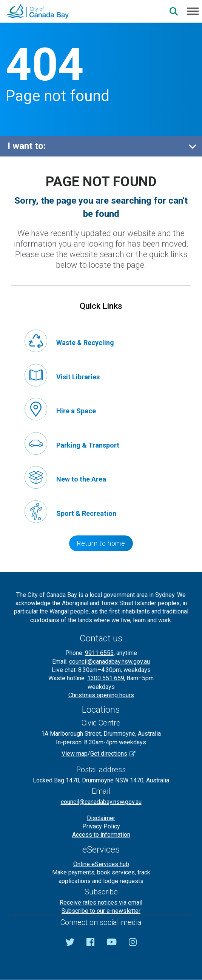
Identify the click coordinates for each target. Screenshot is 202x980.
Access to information (101, 835)
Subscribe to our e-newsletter (101, 911)
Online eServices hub (101, 864)
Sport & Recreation (86, 513)
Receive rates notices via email (101, 903)
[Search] (174, 11)
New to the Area (81, 479)
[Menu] (193, 11)
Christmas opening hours (101, 695)
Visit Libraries (78, 377)
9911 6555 (99, 653)
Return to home (101, 543)
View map (75, 754)
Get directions (116, 754)
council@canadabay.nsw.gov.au (109, 662)
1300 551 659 (106, 678)
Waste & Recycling (85, 343)
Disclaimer (101, 818)
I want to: (27, 146)
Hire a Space (76, 411)
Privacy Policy (101, 826)
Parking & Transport (88, 445)
